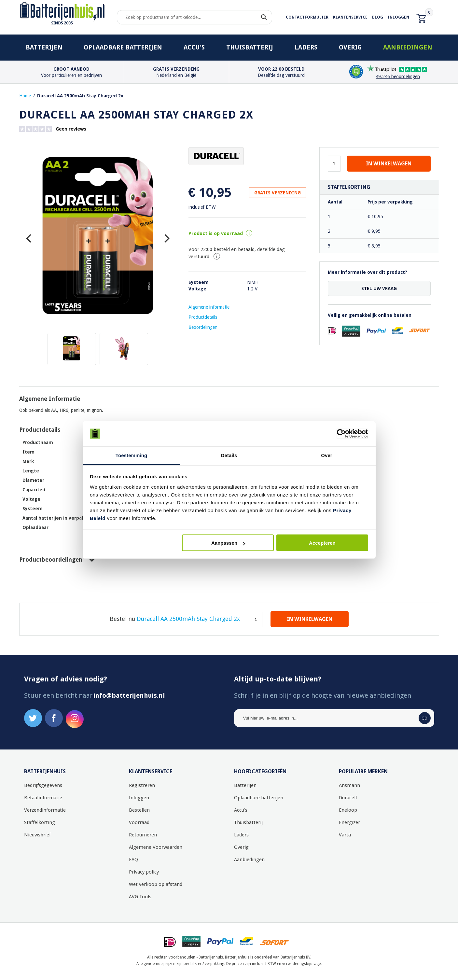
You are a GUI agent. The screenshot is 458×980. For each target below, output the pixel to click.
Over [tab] (327, 455)
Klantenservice (350, 17)
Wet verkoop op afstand (156, 884)
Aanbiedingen (408, 47)
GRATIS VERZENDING (278, 193)
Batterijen (44, 47)
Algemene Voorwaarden (156, 847)
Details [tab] (229, 455)
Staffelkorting (40, 822)
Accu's (194, 47)
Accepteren (322, 543)
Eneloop (348, 810)
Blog (378, 17)
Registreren (142, 785)
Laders (306, 47)
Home (25, 96)
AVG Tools (140, 897)
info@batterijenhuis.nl (129, 695)
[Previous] (30, 238)
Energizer (349, 822)
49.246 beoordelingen (398, 77)
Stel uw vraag (379, 288)
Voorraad (139, 822)
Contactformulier (307, 17)
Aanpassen (228, 543)
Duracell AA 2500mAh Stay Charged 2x (80, 96)
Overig (350, 47)
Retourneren (143, 835)
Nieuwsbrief (37, 835)
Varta (345, 835)
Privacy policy (144, 872)
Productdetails (203, 317)
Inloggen (398, 17)
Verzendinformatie (45, 810)
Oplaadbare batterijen (123, 47)
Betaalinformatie (43, 798)
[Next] (166, 238)
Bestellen (139, 810)
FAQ (133, 860)
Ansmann (349, 785)
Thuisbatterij (250, 47)
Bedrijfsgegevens (43, 785)
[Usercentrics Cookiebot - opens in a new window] (340, 434)
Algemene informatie (209, 307)
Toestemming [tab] (132, 455)
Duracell (348, 798)
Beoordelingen (203, 327)
